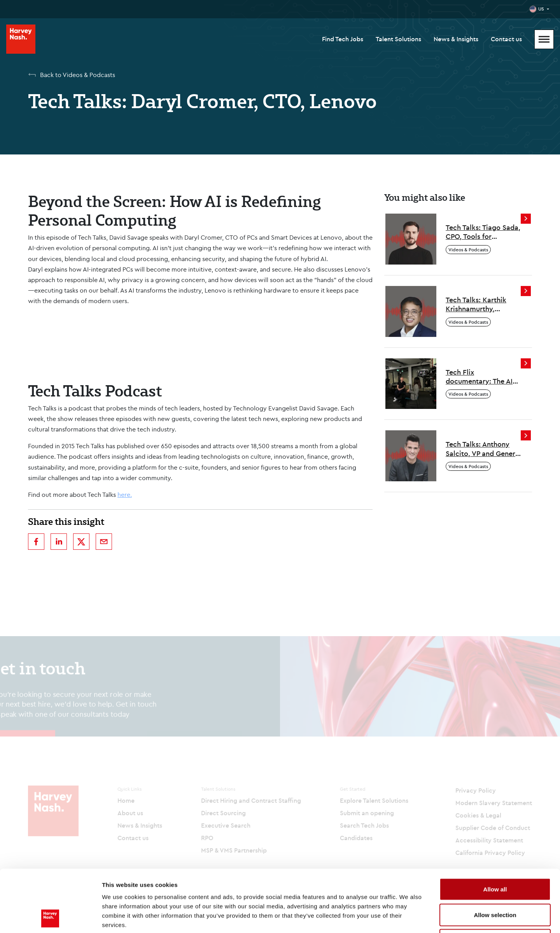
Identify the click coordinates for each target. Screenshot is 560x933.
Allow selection (495, 857)
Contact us (506, 39)
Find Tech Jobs (343, 39)
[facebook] (36, 542)
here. (125, 495)
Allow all (495, 831)
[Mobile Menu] (544, 39)
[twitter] (81, 542)
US (541, 9)
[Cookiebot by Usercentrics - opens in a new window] (50, 918)
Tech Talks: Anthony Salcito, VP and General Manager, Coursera (483, 449)
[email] (104, 542)
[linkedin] (59, 542)
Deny (495, 882)
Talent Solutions (398, 39)
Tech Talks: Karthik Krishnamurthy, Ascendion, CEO (476, 304)
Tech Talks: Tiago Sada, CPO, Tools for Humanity (483, 232)
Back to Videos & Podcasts (78, 75)
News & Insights (456, 39)
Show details (408, 918)
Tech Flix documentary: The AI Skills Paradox (479, 377)
